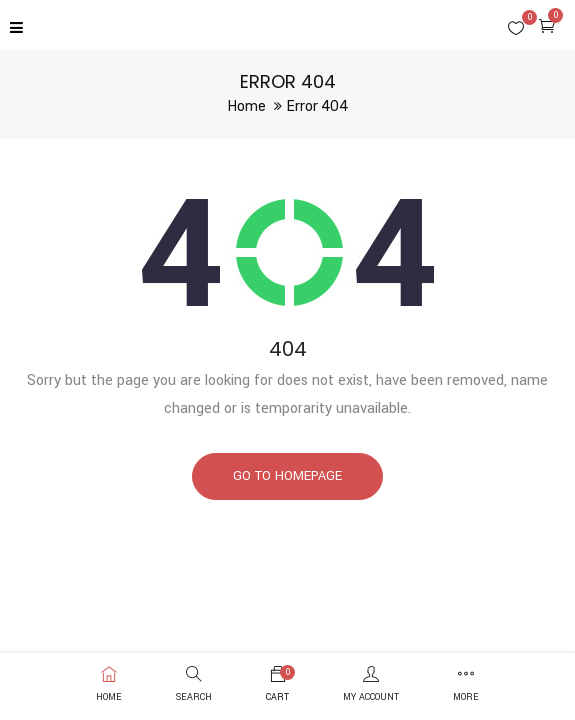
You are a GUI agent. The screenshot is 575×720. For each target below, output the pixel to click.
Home (247, 106)
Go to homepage (287, 476)
